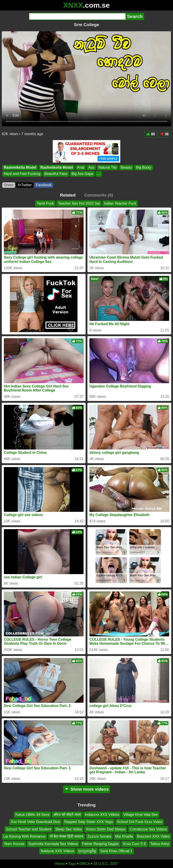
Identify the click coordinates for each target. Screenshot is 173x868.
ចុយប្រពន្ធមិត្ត (87, 851)
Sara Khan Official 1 (116, 851)
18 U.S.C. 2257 (106, 864)
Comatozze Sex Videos (148, 829)
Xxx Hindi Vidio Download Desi (35, 822)
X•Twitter (25, 185)
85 (151, 134)
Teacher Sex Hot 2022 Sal (79, 203)
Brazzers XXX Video (153, 836)
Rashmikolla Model (57, 167)
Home (60, 864)
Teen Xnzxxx (14, 844)
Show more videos (87, 789)
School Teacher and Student (29, 829)
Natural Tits (108, 167)
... (99, 174)
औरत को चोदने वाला (67, 815)
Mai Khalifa (124, 836)
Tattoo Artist (160, 844)
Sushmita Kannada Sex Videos (53, 844)
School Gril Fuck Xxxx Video (140, 822)
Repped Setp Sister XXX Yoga (88, 822)
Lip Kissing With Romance (24, 836)
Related (68, 195)
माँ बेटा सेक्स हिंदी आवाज (67, 836)
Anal (81, 167)
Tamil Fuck (45, 203)
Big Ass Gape (82, 174)
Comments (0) (99, 195)
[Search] (77, 16)
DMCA (85, 864)
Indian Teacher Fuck (120, 203)
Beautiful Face (56, 174)
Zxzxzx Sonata (99, 836)
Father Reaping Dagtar (100, 844)
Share (9, 185)
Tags (72, 864)
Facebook (44, 185)
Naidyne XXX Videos (57, 851)
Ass (91, 167)
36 (164, 134)
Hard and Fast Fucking (22, 174)
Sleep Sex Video (68, 829)
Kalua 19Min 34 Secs (32, 815)
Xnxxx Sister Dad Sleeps (106, 829)
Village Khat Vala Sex (140, 815)
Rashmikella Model (20, 167)
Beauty (126, 167)
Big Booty (143, 167)
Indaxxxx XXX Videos (102, 815)
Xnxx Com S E (134, 844)
